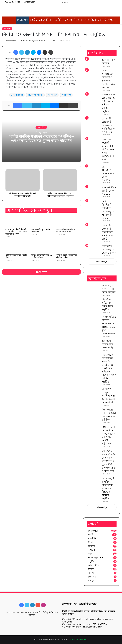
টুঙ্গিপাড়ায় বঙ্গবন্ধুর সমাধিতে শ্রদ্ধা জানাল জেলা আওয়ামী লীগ (108, 396)
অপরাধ (68, 20)
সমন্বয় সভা (53, 95)
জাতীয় (33, 20)
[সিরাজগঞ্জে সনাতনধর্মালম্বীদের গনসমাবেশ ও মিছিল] (93, 412)
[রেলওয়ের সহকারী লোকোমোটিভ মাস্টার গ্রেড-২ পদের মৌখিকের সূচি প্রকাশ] (93, 142)
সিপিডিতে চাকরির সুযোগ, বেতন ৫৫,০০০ (109, 249)
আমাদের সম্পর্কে (24, 613)
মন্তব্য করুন (41, 272)
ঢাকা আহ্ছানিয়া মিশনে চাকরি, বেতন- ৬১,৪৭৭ (108, 173)
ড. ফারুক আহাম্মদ (36, 95)
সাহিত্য (91, 546)
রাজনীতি (58, 20)
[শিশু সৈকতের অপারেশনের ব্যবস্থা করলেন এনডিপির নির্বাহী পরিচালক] (93, 430)
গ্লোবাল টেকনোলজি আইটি (79, 640)
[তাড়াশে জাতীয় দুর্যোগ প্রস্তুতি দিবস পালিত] (41, 221)
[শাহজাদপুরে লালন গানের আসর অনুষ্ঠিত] (93, 288)
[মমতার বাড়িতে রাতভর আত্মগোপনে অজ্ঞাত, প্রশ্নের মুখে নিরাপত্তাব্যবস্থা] (93, 319)
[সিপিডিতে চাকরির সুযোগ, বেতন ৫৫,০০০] (93, 248)
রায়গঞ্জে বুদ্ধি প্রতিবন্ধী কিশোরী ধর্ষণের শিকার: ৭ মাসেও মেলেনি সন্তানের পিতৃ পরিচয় (16, 232)
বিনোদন (78, 20)
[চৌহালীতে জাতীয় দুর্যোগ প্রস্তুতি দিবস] (16, 247)
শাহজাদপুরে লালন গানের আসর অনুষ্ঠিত (109, 289)
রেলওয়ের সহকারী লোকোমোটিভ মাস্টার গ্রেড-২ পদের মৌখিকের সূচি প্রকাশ (109, 149)
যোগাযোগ (11, 613)
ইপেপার (109, 20)
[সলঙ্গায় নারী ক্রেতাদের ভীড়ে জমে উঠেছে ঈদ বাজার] (67, 221)
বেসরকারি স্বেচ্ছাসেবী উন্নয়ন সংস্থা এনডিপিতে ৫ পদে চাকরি (108, 125)
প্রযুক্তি (91, 561)
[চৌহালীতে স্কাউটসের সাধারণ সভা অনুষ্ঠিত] (93, 302)
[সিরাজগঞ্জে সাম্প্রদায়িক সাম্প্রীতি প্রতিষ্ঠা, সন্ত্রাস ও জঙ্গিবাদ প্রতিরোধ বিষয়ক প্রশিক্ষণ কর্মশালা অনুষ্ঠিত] (93, 358)
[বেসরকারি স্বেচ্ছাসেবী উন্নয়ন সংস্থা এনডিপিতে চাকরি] (93, 229)
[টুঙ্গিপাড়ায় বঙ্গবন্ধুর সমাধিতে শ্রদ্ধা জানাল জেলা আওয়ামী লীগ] (93, 392)
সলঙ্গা (91, 573)
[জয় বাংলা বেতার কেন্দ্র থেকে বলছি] (93, 344)
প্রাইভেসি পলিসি (40, 613)
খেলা (86, 20)
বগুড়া (91, 581)
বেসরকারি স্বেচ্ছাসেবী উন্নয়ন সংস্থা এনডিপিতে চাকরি (108, 232)
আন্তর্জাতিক (45, 20)
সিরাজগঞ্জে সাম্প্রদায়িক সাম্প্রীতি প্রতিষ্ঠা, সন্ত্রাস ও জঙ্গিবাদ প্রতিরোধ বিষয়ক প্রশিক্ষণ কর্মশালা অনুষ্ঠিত (109, 368)
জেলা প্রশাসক (18, 95)
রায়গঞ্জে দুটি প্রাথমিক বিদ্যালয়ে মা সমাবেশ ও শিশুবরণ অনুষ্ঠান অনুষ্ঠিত (108, 488)
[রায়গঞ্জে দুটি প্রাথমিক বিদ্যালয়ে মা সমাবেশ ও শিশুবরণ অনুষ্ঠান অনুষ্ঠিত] (93, 481)
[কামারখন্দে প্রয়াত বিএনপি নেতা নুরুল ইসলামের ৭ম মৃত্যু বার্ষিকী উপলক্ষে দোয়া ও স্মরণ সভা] (93, 454)
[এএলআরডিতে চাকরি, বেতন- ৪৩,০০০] (93, 190)
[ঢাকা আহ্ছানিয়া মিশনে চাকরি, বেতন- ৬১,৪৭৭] (93, 169)
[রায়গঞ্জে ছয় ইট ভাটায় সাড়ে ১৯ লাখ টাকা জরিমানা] (41, 247)
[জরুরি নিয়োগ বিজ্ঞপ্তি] (93, 63)
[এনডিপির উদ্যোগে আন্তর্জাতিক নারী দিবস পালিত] (67, 247)
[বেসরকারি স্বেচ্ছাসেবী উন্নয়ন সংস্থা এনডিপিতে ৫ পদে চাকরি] (93, 122)
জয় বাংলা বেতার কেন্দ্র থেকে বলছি (107, 344)
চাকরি (100, 20)
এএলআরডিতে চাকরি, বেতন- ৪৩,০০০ (109, 191)
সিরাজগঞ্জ (23, 20)
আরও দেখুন (102, 262)
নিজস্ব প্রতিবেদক (11, 41)
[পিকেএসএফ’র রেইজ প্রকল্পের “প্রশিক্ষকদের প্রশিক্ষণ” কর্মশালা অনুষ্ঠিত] (93, 97)
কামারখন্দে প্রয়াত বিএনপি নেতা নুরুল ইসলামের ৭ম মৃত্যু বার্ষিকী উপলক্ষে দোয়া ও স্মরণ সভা (109, 461)
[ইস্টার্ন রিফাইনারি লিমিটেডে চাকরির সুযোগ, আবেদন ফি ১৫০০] (93, 204)
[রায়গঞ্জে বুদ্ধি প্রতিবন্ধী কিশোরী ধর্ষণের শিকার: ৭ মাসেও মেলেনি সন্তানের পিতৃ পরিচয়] (16, 221)
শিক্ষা (93, 20)
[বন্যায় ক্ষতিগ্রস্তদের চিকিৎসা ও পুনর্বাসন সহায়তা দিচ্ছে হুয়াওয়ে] (93, 73)
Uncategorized (96, 558)
